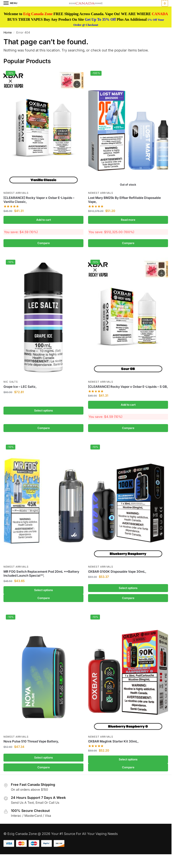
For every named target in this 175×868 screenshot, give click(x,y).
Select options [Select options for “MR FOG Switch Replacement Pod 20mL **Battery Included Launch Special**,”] (43, 592)
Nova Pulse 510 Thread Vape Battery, (31, 744)
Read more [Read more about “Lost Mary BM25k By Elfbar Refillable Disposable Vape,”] (128, 220)
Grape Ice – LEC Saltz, (20, 387)
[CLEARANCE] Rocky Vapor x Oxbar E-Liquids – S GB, (128, 387)
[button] (164, 3)
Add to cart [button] (44, 220)
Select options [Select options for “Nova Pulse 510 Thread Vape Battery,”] (43, 760)
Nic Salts (11, 383)
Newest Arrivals (16, 193)
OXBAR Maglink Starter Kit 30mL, (113, 744)
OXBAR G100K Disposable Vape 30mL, (117, 573)
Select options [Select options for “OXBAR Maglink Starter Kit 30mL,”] (128, 762)
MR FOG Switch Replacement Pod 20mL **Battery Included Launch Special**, (41, 575)
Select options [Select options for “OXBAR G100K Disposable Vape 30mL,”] (128, 589)
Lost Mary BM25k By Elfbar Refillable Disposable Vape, (124, 200)
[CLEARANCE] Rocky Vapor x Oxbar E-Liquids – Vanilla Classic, (39, 200)
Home (8, 32)
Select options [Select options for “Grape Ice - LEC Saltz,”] (43, 411)
